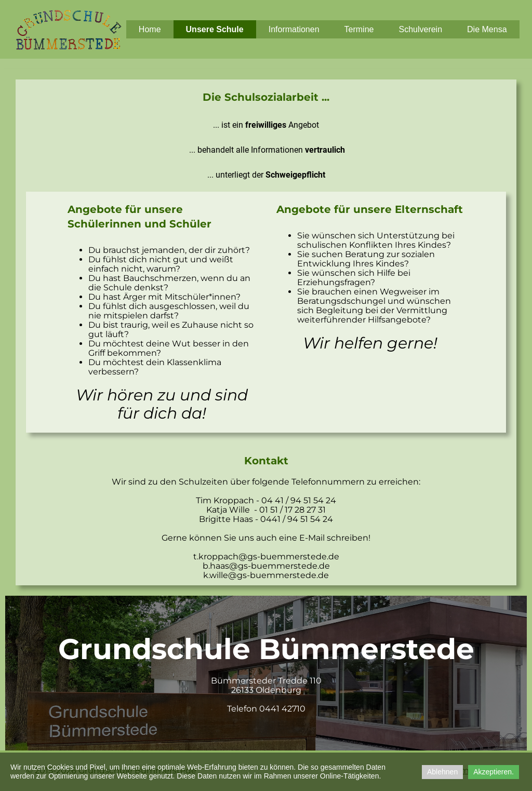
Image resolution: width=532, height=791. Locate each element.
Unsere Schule (215, 29)
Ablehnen (442, 772)
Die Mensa (487, 29)
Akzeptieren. (494, 772)
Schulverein (420, 29)
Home (150, 29)
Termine (359, 29)
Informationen (294, 29)
